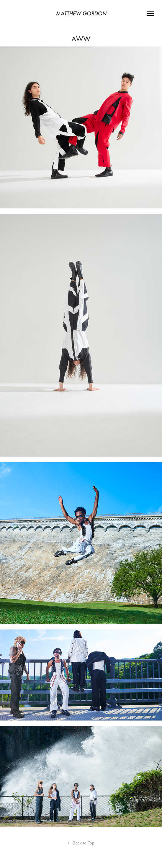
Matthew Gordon (81, 14)
